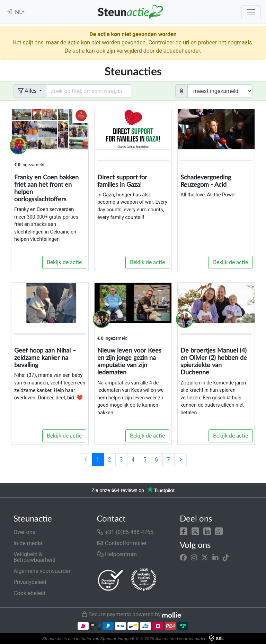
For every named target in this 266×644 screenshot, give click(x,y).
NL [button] (18, 12)
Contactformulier (122, 543)
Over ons (24, 532)
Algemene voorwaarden (43, 571)
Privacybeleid (30, 582)
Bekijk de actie (64, 262)
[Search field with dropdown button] (89, 91)
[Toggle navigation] (251, 12)
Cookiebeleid (29, 593)
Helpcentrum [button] (117, 554)
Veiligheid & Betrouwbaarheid (34, 557)
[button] (184, 531)
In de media (28, 543)
